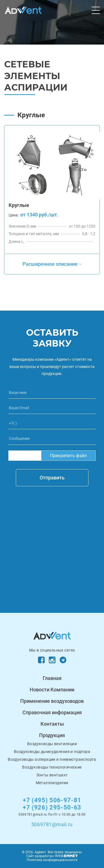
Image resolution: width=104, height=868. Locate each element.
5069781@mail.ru (52, 824)
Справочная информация (52, 712)
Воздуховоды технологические (52, 767)
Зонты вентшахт (52, 775)
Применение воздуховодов (52, 701)
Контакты (52, 724)
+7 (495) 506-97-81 (52, 800)
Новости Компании (52, 690)
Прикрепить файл (68, 456)
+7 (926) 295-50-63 (52, 807)
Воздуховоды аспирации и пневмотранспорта (52, 759)
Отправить (52, 478)
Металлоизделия (52, 783)
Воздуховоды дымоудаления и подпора (52, 752)
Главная (52, 678)
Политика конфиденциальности (52, 860)
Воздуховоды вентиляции (52, 744)
